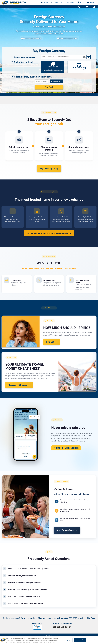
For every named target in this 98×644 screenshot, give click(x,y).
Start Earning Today (67, 530)
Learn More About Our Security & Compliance (49, 233)
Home (44, 3)
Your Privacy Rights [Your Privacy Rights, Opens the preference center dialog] (66, 640)
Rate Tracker (56, 3)
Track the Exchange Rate (66, 448)
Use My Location (57, 81)
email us (53, 618)
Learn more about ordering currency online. (49, 33)
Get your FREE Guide (19, 385)
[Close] (95, 640)
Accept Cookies (80, 640)
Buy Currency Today (49, 168)
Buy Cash (49, 87)
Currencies (70, 3)
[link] (37, 627)
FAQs (81, 3)
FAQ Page (91, 618)
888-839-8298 (71, 618)
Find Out (51, 342)
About (90, 3)
